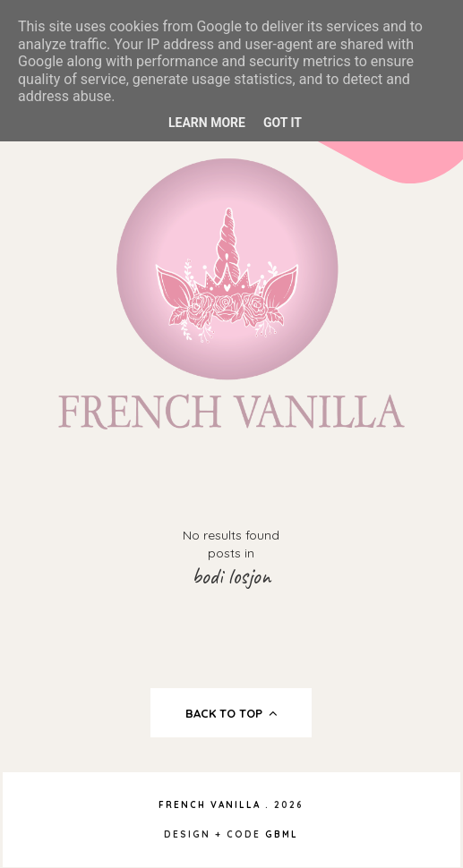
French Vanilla (210, 805)
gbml (282, 834)
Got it (283, 123)
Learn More (207, 123)
